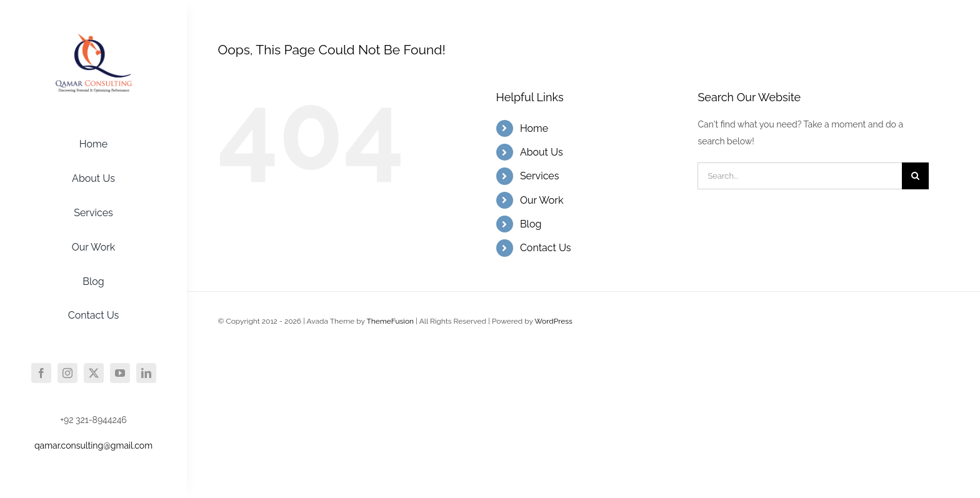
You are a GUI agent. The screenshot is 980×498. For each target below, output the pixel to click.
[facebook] (41, 373)
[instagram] (67, 373)
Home (534, 128)
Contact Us (546, 248)
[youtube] (120, 373)
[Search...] (800, 176)
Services (540, 176)
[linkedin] (146, 373)
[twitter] (94, 373)
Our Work (542, 200)
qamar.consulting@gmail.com (93, 446)
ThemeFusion (390, 321)
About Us (542, 152)
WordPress (553, 321)
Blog (531, 224)
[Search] (915, 176)
